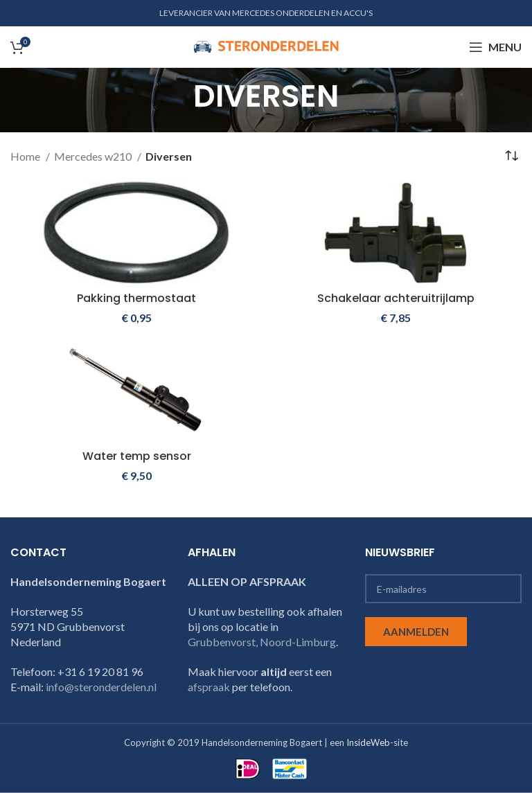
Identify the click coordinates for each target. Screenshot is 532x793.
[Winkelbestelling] (511, 157)
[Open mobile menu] (495, 47)
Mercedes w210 (94, 156)
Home (26, 156)
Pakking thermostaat (136, 298)
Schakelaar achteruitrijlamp (396, 298)
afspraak (209, 687)
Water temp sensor (137, 456)
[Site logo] (266, 45)
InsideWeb (368, 742)
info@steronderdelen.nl (101, 687)
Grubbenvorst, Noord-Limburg (262, 642)
